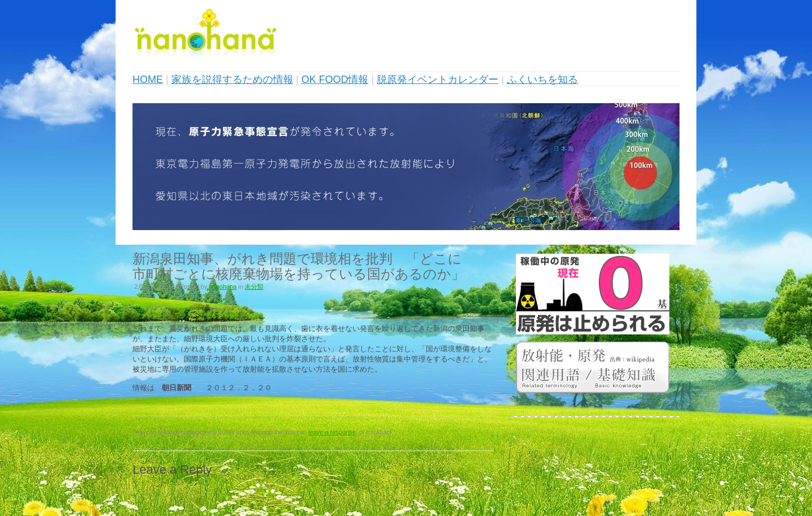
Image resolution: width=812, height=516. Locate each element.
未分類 (254, 286)
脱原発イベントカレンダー (438, 80)
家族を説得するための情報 (232, 80)
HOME (148, 80)
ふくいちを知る (542, 80)
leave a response (332, 432)
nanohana (223, 286)
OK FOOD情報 (335, 80)
